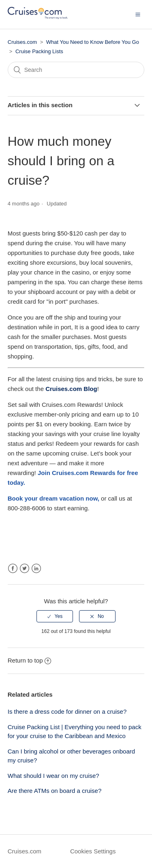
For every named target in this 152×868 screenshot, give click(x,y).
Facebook (13, 569)
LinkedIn (36, 569)
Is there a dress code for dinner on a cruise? (67, 711)
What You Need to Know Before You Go (93, 42)
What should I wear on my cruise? (54, 776)
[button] (138, 14)
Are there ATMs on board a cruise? (55, 791)
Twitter (25, 569)
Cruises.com (22, 42)
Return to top (30, 660)
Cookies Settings (93, 851)
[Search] (76, 70)
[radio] (55, 616)
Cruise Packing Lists (39, 51)
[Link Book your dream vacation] (53, 498)
